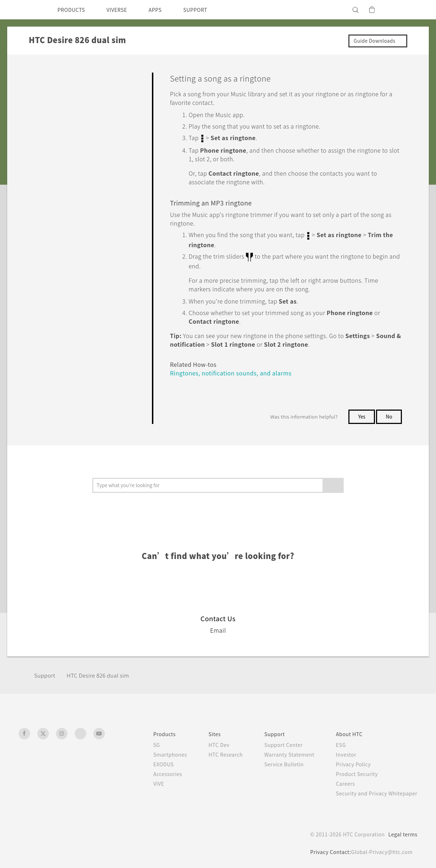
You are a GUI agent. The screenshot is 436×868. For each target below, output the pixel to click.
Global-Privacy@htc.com (380, 850)
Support (46, 673)
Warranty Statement (281, 752)
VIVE (142, 781)
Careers (340, 781)
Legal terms (401, 832)
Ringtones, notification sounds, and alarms (234, 371)
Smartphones (154, 752)
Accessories (152, 772)
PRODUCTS (73, 10)
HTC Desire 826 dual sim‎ (103, 673)
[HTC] (27, 10)
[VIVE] (408, 10)
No (389, 415)
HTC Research (213, 752)
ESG (335, 743)
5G (139, 743)
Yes (360, 415)
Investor (341, 752)
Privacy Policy (348, 762)
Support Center (274, 743)
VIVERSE (123, 10)
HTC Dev (206, 743)
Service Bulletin (274, 762)
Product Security (352, 772)
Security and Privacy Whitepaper (374, 791)
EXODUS (148, 762)
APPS (165, 10)
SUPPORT (208, 10)
